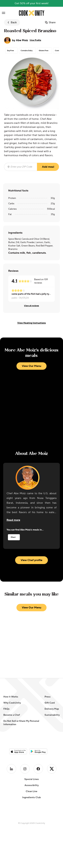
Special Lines (32, 779)
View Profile (35, 40)
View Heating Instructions (32, 323)
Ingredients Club (32, 797)
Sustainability (52, 715)
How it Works (11, 697)
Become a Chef (12, 715)
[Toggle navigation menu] (3, 13)
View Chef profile (32, 560)
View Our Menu (32, 366)
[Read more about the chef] (13, 520)
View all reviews (32, 306)
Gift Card (50, 703)
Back (12, 22)
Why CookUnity (12, 703)
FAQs (6, 709)
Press (48, 697)
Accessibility (32, 785)
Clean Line (32, 791)
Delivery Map (52, 709)
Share (50, 22)
